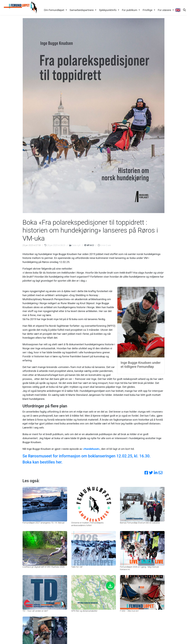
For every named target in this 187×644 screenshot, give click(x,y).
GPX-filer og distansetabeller (84, 611)
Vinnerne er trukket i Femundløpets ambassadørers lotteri (87, 524)
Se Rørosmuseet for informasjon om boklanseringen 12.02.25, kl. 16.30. (87, 456)
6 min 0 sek (104, 245)
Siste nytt (75, 245)
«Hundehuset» (91, 449)
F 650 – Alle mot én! (129, 611)
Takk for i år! (77, 567)
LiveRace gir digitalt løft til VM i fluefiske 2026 (44, 567)
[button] (55, 10)
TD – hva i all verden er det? (35, 611)
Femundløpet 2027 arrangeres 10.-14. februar (44, 523)
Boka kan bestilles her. (43, 462)
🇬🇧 (178, 10)
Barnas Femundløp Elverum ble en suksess (140, 523)
